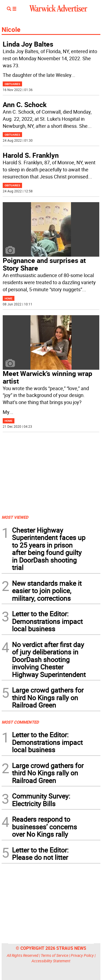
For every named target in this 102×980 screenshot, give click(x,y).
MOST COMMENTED (20, 722)
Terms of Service (55, 955)
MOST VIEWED (15, 517)
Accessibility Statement (51, 961)
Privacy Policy (82, 955)
